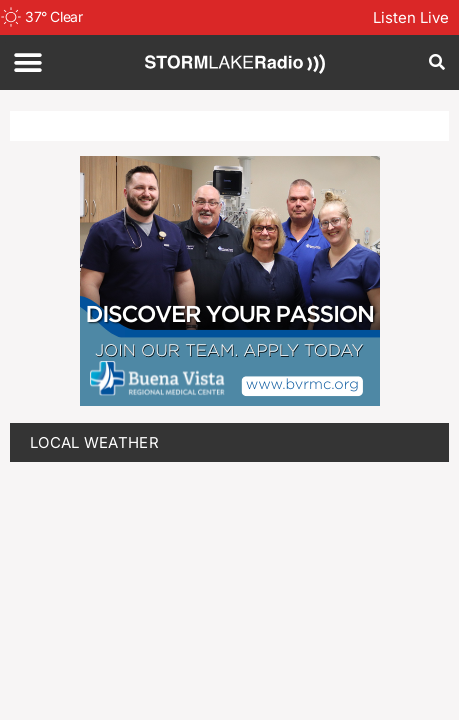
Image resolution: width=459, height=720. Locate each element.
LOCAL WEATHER (94, 442)
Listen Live (411, 17)
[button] (27, 62)
